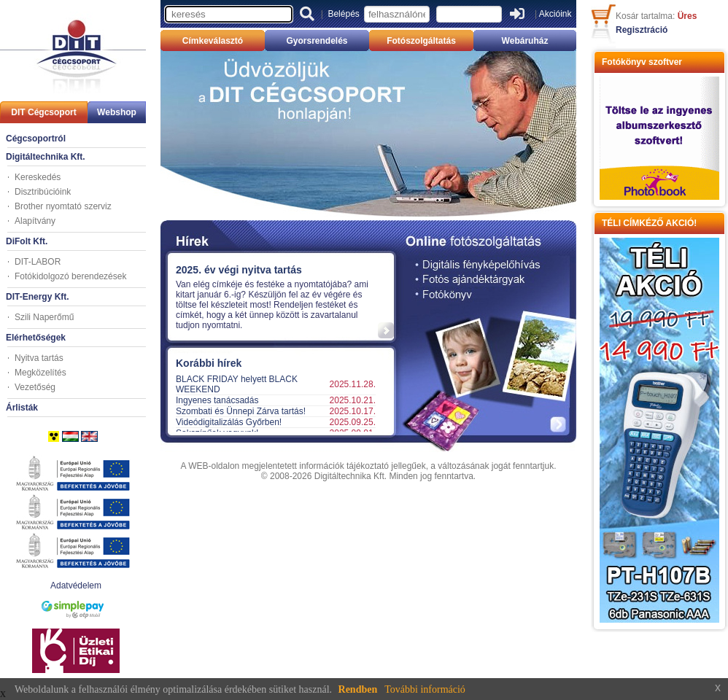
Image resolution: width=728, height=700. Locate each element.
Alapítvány (35, 221)
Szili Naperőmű (44, 317)
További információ (425, 689)
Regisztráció (642, 30)
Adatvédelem (76, 586)
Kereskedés (38, 177)
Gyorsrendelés (317, 41)
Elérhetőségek (36, 338)
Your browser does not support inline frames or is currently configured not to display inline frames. (275, 295)
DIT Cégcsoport (43, 112)
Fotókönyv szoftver (642, 62)
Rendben (358, 689)
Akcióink (555, 14)
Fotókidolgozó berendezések (70, 276)
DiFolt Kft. (27, 241)
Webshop (117, 112)
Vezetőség (35, 387)
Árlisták (22, 408)
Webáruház (525, 41)
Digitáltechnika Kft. (46, 157)
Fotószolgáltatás (421, 41)
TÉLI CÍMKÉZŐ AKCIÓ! (649, 223)
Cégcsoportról (36, 139)
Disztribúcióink (43, 192)
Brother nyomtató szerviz (63, 206)
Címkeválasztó (213, 41)
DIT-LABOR (38, 262)
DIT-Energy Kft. (38, 297)
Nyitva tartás (39, 358)
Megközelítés (40, 373)
